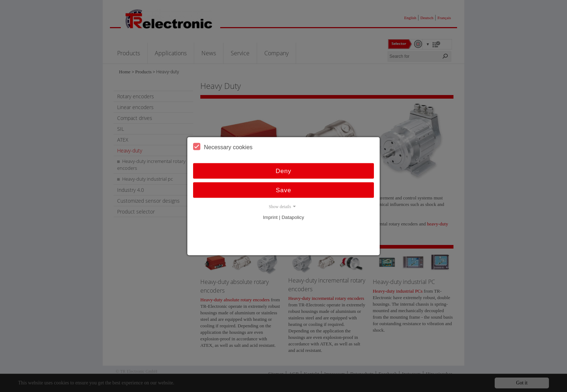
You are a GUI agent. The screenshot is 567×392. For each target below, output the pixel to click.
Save (284, 190)
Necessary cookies (223, 146)
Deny (283, 171)
